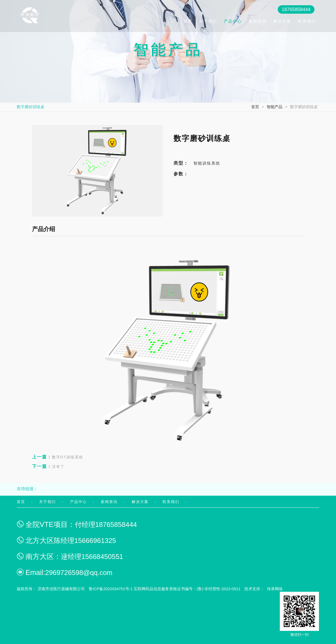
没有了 (48, 466)
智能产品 (275, 107)
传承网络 (275, 589)
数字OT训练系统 (58, 457)
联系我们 (307, 21)
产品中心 (233, 21)
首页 (188, 21)
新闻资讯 (258, 21)
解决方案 (282, 21)
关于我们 (208, 21)
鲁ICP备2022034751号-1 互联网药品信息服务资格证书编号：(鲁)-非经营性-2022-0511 (165, 589)
